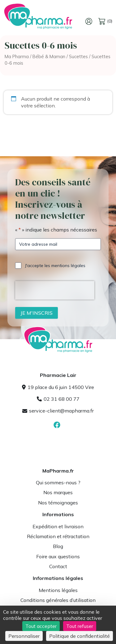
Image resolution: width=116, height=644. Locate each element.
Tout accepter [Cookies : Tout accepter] (41, 626)
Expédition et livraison (58, 526)
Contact (58, 566)
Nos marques (58, 492)
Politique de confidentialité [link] (79, 636)
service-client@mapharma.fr (58, 411)
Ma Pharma (17, 56)
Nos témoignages (58, 503)
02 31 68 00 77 (58, 399)
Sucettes (78, 56)
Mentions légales (58, 590)
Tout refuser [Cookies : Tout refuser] (80, 626)
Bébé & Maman (49, 56)
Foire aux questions (58, 556)
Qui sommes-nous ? (58, 482)
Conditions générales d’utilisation (58, 600)
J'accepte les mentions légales (55, 266)
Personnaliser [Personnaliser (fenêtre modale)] (24, 636)
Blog (58, 546)
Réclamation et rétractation (58, 536)
